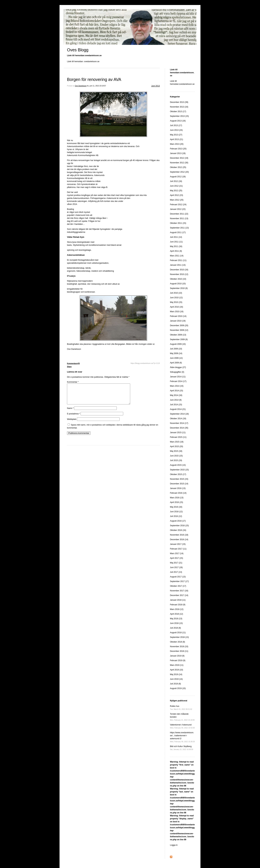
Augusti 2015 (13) (178, 465)
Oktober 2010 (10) (178, 279)
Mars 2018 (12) (177, 609)
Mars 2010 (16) (177, 312)
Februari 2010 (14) (178, 316)
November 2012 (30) (179, 163)
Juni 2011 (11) (176, 242)
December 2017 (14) (179, 595)
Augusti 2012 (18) (178, 177)
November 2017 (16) (179, 591)
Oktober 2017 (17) (178, 586)
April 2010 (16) (177, 307)
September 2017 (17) (179, 581)
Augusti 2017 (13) (178, 577)
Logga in (174, 845)
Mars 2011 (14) (177, 256)
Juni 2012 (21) (176, 186)
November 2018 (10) (179, 647)
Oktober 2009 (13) (178, 335)
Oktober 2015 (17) (178, 474)
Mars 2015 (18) (177, 442)
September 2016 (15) (179, 526)
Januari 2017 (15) (178, 544)
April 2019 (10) (177, 670)
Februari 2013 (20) (178, 149)
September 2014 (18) (179, 414)
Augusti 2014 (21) (178, 409)
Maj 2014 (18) (176, 395)
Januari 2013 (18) (178, 153)
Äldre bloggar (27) (178, 367)
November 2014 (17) (179, 423)
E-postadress (74, 418)
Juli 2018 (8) (175, 628)
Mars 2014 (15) (177, 386)
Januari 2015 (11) (178, 433)
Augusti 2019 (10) (178, 688)
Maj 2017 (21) (176, 563)
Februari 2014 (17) (178, 381)
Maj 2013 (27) (176, 135)
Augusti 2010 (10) (178, 284)
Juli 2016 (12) (176, 516)
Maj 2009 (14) (176, 353)
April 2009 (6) (176, 363)
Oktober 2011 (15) (178, 223)
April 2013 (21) (177, 139)
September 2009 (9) (179, 339)
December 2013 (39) (179, 102)
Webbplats (72, 423)
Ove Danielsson (81, 86)
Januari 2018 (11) (178, 600)
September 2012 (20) (179, 172)
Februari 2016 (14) (178, 493)
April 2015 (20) (177, 446)
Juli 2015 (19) (176, 460)
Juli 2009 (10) (176, 349)
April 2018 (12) (177, 614)
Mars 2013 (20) (177, 144)
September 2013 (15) (179, 116)
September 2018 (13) (179, 637)
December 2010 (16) (179, 270)
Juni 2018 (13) (176, 623)
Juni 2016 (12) (176, 512)
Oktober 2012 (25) (178, 167)
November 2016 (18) (179, 535)
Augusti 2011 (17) (178, 232)
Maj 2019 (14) (176, 674)
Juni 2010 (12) (176, 298)
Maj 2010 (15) (176, 302)
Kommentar (73, 382)
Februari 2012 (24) (178, 205)
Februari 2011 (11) (178, 260)
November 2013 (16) (179, 107)
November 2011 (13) (179, 218)
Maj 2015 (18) (176, 451)
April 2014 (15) (177, 391)
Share (69, 367)
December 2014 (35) (179, 428)
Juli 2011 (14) (176, 237)
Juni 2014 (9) (176, 400)
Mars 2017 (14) (177, 553)
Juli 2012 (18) (176, 181)
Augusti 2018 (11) (178, 633)
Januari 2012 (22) (178, 209)
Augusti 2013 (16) (178, 121)
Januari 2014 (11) (178, 377)
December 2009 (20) (179, 325)
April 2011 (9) (176, 251)
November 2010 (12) (179, 274)
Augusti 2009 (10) (178, 344)
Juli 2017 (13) (176, 572)
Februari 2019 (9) (178, 660)
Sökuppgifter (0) (177, 372)
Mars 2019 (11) (177, 665)
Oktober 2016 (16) (178, 530)
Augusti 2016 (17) (178, 521)
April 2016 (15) (177, 502)
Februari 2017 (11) (178, 549)
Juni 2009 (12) (176, 358)
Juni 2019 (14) (176, 679)
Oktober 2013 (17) (178, 111)
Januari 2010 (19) (178, 321)
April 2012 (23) (177, 195)
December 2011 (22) (179, 214)
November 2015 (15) (179, 479)
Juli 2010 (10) (176, 293)
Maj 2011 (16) (176, 246)
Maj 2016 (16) (176, 507)
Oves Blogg (78, 50)
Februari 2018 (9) (178, 605)
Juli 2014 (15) (176, 405)
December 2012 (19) (179, 158)
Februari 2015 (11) (178, 437)
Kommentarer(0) (73, 363)
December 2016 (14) (179, 540)
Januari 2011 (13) (178, 265)
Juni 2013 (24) (176, 130)
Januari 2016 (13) (178, 488)
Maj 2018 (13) (176, 619)
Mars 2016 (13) (177, 498)
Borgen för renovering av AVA (94, 79)
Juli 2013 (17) (176, 125)
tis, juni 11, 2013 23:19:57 (97, 86)
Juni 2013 (156, 86)
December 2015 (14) (179, 484)
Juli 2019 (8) (175, 684)
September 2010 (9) (179, 288)
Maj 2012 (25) (176, 191)
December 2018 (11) (179, 651)
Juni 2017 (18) (176, 567)
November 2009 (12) (179, 330)
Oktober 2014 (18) (178, 419)
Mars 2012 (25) (177, 200)
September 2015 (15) (179, 470)
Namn (70, 412)
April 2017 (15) (177, 558)
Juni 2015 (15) (176, 456)
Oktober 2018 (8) (178, 642)
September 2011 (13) (179, 228)
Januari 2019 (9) (177, 656)
